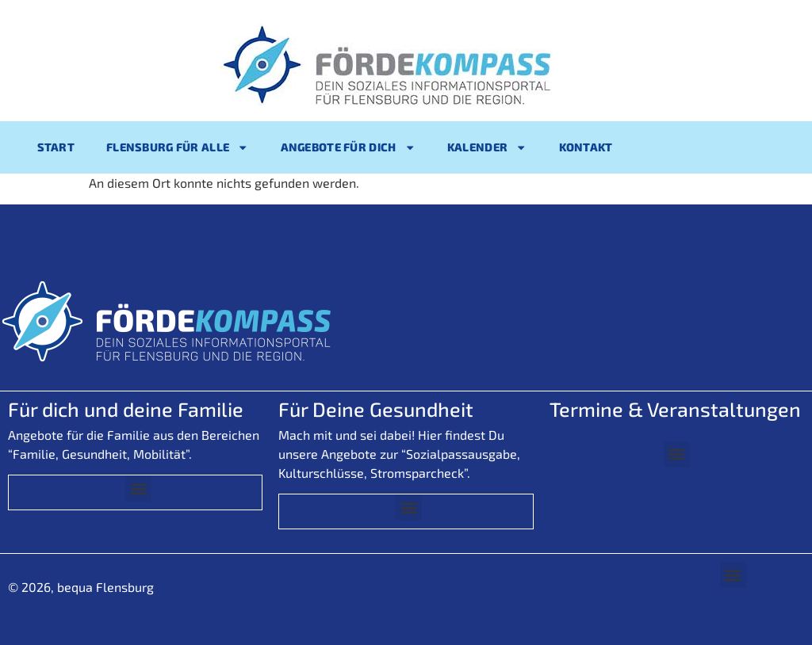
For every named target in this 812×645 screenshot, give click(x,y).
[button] (138, 489)
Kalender (487, 147)
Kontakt (586, 147)
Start (56, 147)
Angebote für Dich (348, 147)
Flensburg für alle (178, 147)
